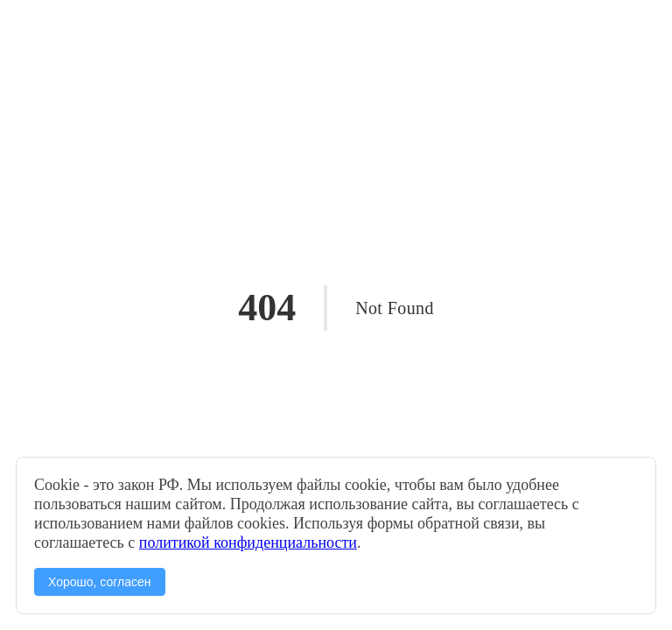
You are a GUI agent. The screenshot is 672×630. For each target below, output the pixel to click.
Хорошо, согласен (100, 582)
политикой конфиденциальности (248, 542)
